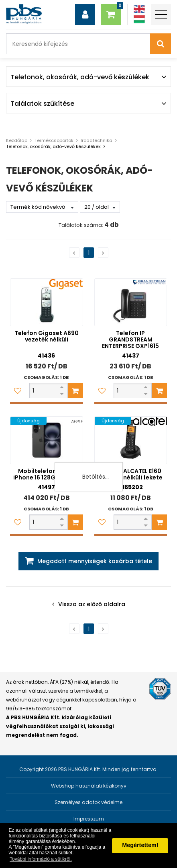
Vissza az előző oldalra (92, 604)
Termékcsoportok (54, 140)
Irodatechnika (97, 140)
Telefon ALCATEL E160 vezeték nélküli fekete (131, 474)
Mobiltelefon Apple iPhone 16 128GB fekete (46, 474)
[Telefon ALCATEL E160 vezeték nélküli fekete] (131, 440)
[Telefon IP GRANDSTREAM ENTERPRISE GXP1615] (131, 302)
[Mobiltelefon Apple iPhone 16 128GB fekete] (47, 440)
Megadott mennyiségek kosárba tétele (95, 561)
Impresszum (89, 819)
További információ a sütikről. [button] (41, 859)
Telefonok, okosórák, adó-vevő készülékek (53, 146)
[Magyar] (139, 19)
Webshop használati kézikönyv (89, 786)
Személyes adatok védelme (88, 802)
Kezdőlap (17, 140)
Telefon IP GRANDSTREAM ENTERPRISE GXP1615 (130, 339)
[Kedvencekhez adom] (18, 391)
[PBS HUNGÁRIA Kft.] (24, 14)
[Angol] (139, 9)
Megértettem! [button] (140, 845)
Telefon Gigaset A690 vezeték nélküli (47, 336)
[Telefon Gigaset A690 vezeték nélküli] (47, 302)
